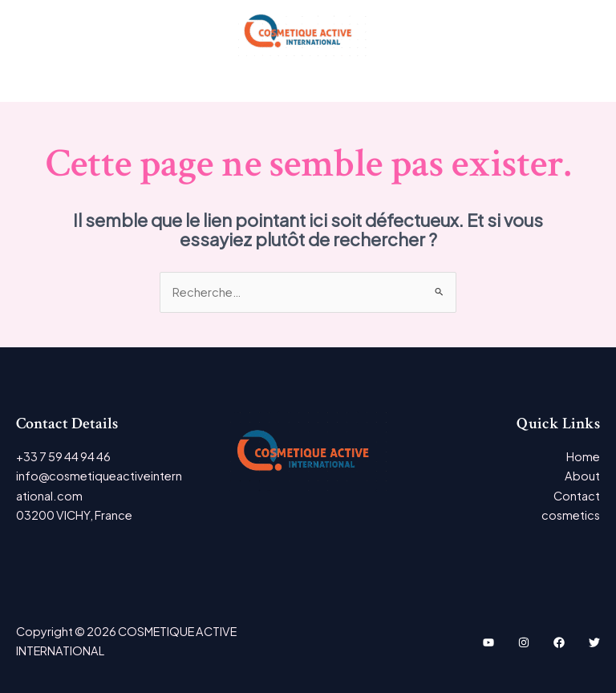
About (582, 476)
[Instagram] (524, 642)
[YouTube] (488, 642)
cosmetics (571, 515)
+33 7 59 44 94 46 (63, 456)
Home (583, 456)
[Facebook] (559, 642)
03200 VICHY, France (74, 515)
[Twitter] (594, 642)
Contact (577, 496)
